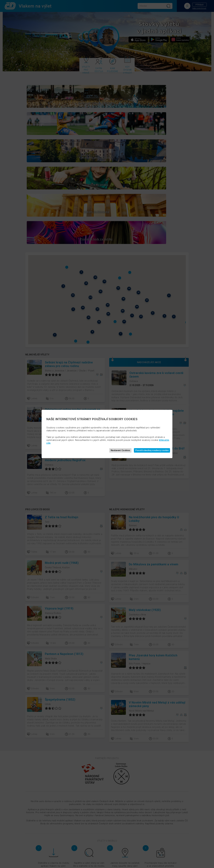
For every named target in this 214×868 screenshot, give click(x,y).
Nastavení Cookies (120, 450)
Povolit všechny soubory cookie (152, 450)
